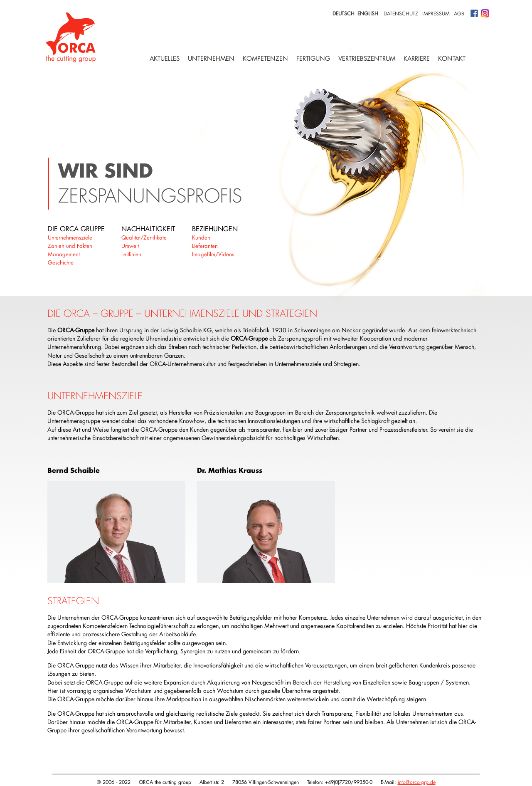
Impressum (436, 13)
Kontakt (452, 58)
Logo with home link (71, 37)
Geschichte (61, 262)
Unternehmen (211, 58)
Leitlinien (131, 254)
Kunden (201, 237)
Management (64, 254)
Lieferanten (205, 246)
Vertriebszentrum (367, 58)
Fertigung (313, 58)
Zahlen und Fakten (70, 246)
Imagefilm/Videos (213, 254)
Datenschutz (401, 13)
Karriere (417, 58)
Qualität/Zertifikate (144, 237)
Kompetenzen (265, 58)
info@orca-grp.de (417, 782)
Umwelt (130, 246)
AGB (459, 13)
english (368, 13)
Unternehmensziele (70, 237)
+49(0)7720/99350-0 (349, 782)
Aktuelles (165, 58)
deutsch (344, 13)
